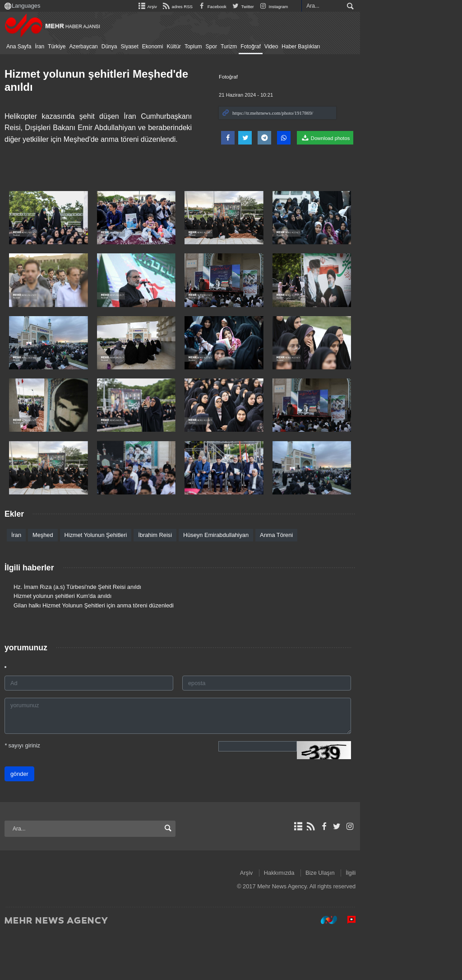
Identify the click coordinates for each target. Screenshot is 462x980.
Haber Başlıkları (309, 47)
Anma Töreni (285, 581)
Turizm (237, 47)
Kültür (182, 47)
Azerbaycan (92, 47)
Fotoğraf (259, 47)
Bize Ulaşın (413, 919)
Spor (220, 47)
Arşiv (240, 7)
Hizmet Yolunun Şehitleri (104, 581)
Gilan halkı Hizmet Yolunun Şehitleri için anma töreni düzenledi (102, 651)
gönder (28, 820)
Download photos (418, 138)
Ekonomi (161, 47)
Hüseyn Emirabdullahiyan (224, 581)
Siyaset (138, 47)
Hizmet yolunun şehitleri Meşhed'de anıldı (120, 74)
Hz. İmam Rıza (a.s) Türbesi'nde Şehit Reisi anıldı (86, 633)
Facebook (305, 7)
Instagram (367, 7)
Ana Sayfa (27, 47)
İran (48, 47)
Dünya (118, 47)
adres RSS (270, 7)
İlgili (444, 919)
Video (280, 47)
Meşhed (51, 581)
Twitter (336, 7)
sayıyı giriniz (31, 791)
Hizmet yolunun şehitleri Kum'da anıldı (71, 642)
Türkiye (65, 47)
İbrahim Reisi (164, 581)
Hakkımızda (373, 919)
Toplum (202, 47)
